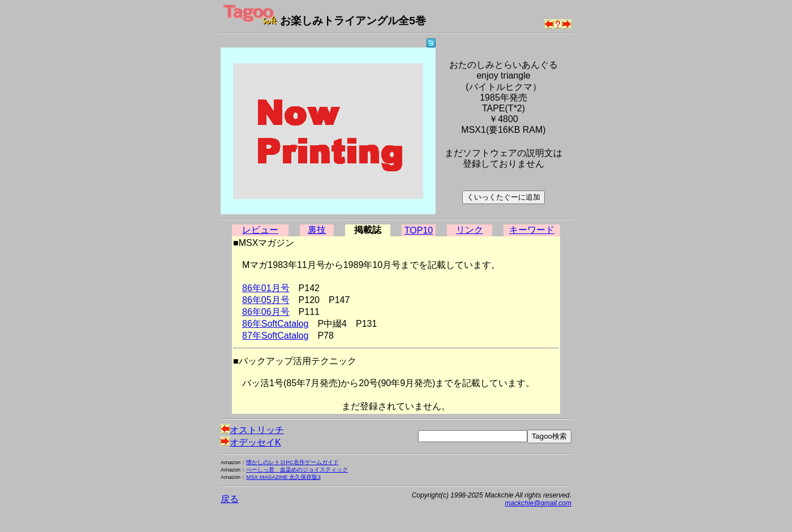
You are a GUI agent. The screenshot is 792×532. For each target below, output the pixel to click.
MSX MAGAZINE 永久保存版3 (283, 477)
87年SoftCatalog (275, 336)
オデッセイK (251, 442)
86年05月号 (266, 300)
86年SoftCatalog (275, 324)
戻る (230, 499)
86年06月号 (266, 312)
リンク (470, 230)
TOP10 (419, 230)
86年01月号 (266, 288)
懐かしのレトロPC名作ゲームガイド (292, 462)
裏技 (317, 230)
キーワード (532, 230)
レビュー (260, 230)
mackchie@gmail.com (538, 503)
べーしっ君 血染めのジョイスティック (297, 470)
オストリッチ (252, 430)
